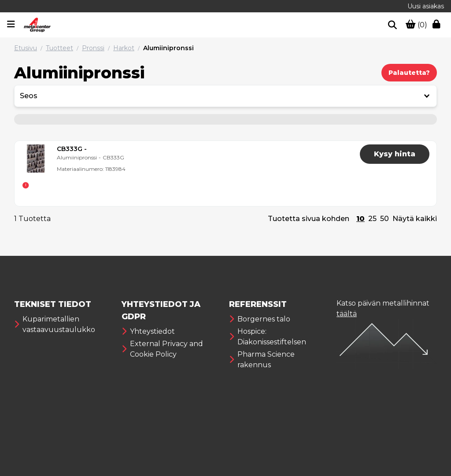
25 (372, 219)
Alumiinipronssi (168, 48)
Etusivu (26, 48)
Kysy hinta (395, 154)
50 (384, 219)
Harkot (124, 48)
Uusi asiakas (426, 6)
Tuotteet (59, 48)
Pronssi (93, 48)
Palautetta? (409, 73)
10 (360, 219)
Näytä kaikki (415, 219)
